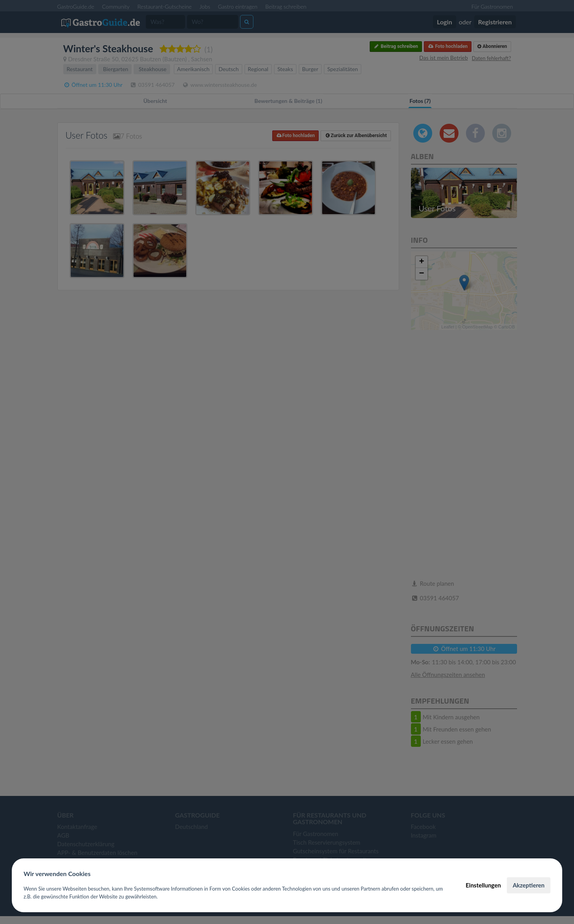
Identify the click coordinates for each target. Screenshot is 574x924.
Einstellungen (483, 885)
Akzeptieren (529, 885)
